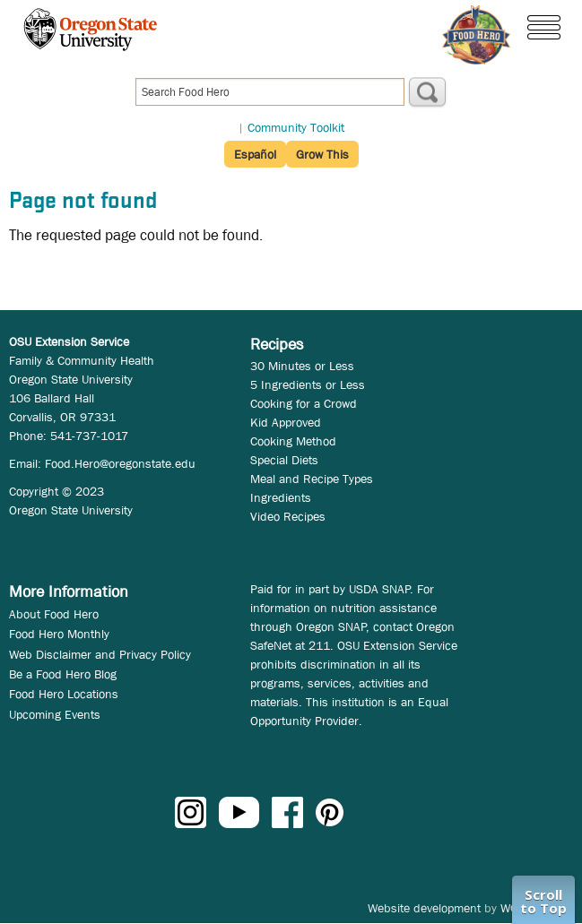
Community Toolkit (296, 127)
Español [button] (255, 154)
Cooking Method (293, 441)
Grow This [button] (322, 154)
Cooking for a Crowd (304, 403)
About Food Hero (54, 614)
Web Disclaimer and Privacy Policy (100, 654)
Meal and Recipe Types (312, 479)
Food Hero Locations (64, 694)
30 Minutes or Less (302, 366)
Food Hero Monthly (59, 634)
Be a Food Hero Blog (63, 674)
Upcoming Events (55, 714)
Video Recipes (288, 516)
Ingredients (281, 497)
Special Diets (284, 460)
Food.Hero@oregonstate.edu (120, 463)
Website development (424, 908)
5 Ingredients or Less (308, 384)
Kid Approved (286, 422)
